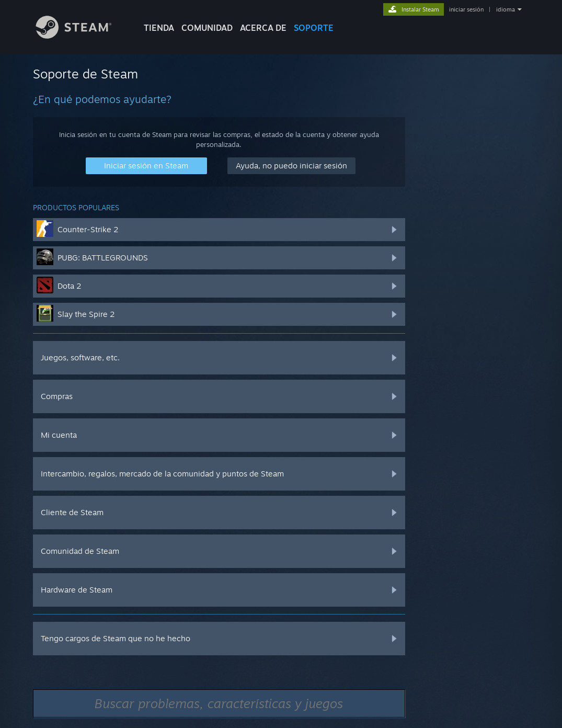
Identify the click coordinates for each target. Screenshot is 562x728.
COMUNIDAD (207, 28)
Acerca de (263, 28)
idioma (506, 9)
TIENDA (159, 28)
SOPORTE (314, 28)
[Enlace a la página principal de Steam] (82, 36)
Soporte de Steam (85, 74)
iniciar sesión (466, 9)
